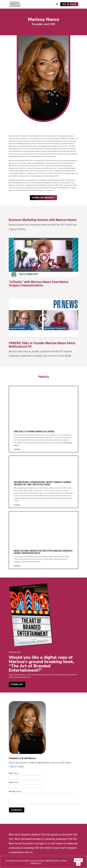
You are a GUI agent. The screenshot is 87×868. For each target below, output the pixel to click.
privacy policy (40, 861)
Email (14, 783)
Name (14, 773)
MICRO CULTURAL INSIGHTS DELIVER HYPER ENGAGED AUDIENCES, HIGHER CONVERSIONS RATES (43, 552)
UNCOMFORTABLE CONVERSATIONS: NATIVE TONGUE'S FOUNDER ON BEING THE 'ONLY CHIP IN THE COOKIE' (42, 483)
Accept (78, 860)
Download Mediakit (43, 198)
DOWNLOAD (17, 684)
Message (15, 792)
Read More (17, 449)
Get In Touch (69, 4)
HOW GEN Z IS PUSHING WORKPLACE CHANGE (34, 432)
